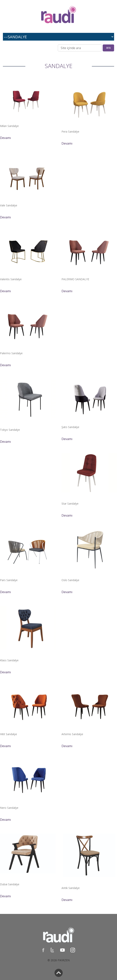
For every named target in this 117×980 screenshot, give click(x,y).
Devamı (5, 138)
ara (108, 48)
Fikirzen (64, 960)
